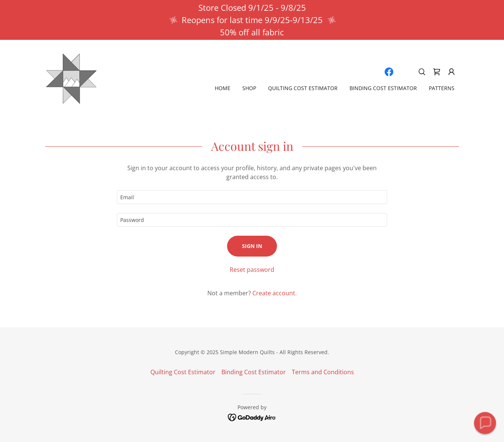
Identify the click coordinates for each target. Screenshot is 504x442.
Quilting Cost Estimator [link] (303, 88)
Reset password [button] (252, 270)
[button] (452, 72)
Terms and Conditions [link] (323, 372)
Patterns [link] (442, 88)
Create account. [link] (275, 293)
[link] (71, 78)
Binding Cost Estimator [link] (383, 88)
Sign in (252, 246)
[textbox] (252, 197)
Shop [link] (249, 88)
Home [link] (223, 88)
